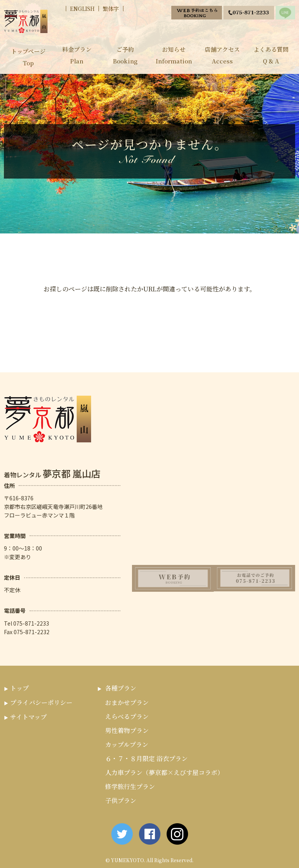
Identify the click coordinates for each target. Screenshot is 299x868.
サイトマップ (28, 717)
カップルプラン (127, 744)
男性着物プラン (127, 730)
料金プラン (77, 56)
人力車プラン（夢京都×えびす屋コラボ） (164, 772)
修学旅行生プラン (130, 786)
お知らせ (174, 56)
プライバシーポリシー (41, 702)
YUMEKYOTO (128, 860)
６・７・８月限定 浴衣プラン (146, 758)
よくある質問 (271, 56)
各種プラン (121, 688)
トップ (19, 688)
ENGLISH (82, 9)
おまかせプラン (127, 702)
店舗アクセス (222, 56)
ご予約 (125, 56)
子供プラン (121, 800)
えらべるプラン (127, 716)
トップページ (28, 58)
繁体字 (111, 9)
